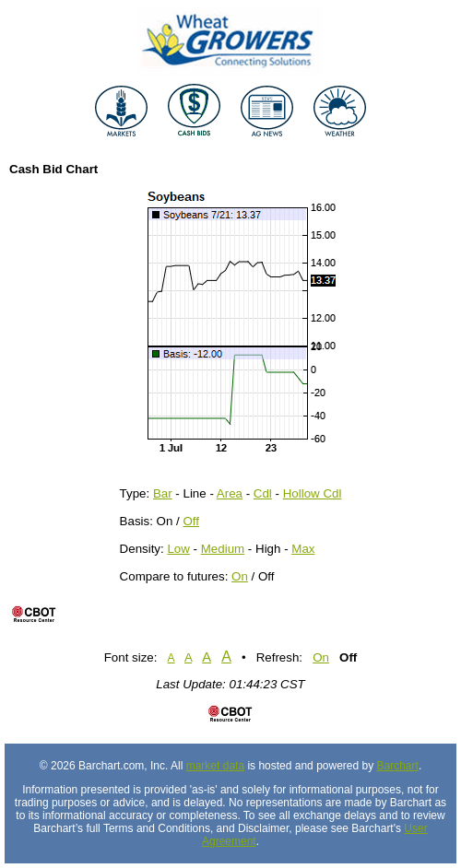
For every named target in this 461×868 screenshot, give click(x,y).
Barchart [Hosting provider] (398, 766)
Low (178, 549)
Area (230, 493)
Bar (163, 493)
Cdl (263, 493)
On (240, 576)
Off (191, 521)
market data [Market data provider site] (215, 766)
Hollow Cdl (313, 493)
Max (303, 549)
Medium (223, 549)
